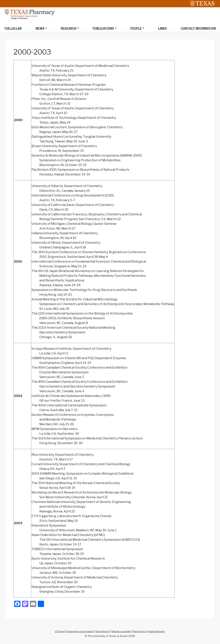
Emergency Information (78, 632)
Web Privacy (142, 632)
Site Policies (102, 632)
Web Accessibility (122, 632)
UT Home (56, 632)
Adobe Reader (160, 632)
